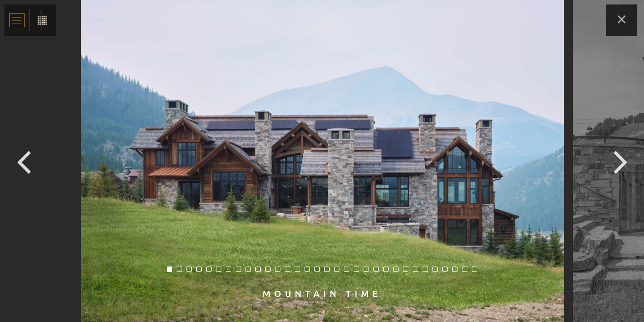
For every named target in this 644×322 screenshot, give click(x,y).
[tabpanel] (322, 161)
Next (621, 161)
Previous (23, 161)
